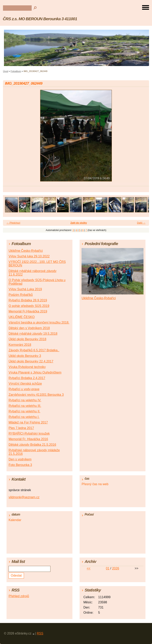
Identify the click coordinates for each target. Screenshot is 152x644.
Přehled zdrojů (19, 596)
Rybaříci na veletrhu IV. (25, 400)
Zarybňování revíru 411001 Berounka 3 (36, 395)
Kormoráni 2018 (20, 345)
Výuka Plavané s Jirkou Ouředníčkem (35, 372)
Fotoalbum (16, 71)
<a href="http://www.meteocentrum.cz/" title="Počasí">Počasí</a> (112, 534)
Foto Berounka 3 (20, 465)
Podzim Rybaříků (21, 295)
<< (89, 568)
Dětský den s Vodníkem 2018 (29, 328)
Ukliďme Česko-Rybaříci (26, 251)
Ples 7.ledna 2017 (21, 428)
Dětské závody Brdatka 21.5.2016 (32, 445)
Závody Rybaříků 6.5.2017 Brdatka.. (34, 350)
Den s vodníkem (20, 459)
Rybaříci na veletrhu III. (25, 406)
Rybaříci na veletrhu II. (24, 411)
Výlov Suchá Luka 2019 (25, 289)
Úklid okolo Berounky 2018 (27, 339)
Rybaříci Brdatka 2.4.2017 (27, 378)
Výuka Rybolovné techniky (27, 367)
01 (108, 568)
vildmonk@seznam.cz (24, 497)
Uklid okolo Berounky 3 (25, 356)
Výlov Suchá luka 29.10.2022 (29, 256)
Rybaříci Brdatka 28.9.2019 (28, 300)
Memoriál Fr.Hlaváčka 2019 (28, 311)
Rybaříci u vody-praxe (24, 389)
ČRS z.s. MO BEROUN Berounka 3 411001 (40, 19)
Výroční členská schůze (25, 384)
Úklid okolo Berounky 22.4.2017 (31, 361)
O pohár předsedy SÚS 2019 (29, 306)
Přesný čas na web (95, 484)
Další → (141, 223)
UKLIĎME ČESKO (22, 317)
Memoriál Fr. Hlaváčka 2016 (28, 439)
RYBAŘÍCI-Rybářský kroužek (29, 434)
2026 (116, 568)
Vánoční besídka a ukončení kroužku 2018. (39, 322)
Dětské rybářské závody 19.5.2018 (33, 334)
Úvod (6, 71)
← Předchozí (13, 223)
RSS (40, 633)
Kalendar (15, 520)
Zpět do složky (79, 223)
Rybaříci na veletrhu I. (24, 417)
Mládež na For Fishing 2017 (28, 422)
